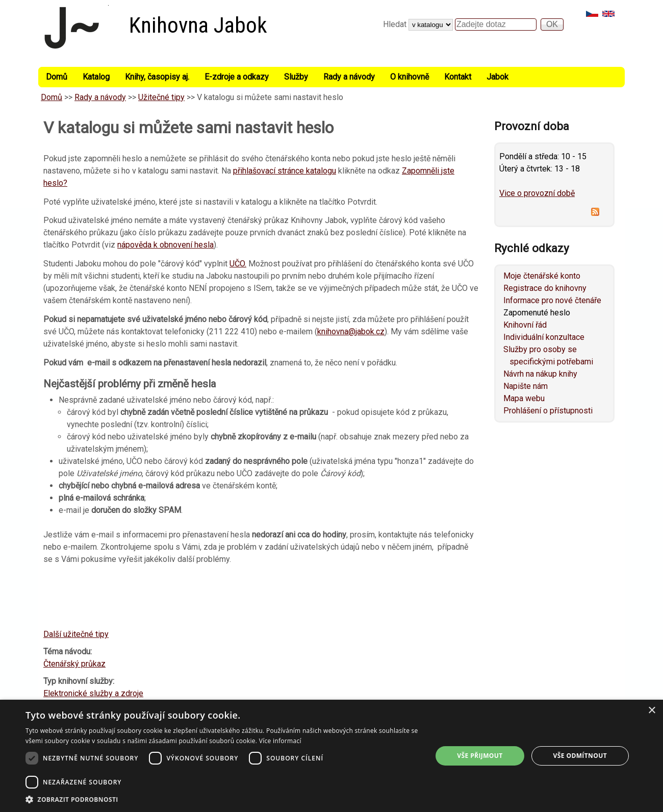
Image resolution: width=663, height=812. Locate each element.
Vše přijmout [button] (480, 756)
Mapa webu (524, 398)
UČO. (238, 264)
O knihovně (410, 77)
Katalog (96, 77)
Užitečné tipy (161, 97)
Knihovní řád (525, 325)
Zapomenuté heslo (537, 313)
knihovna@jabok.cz (351, 331)
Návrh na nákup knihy (540, 374)
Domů (57, 77)
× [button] (652, 711)
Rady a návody (349, 77)
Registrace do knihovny (545, 288)
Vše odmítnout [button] (580, 756)
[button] (223, 799)
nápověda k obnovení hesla (165, 245)
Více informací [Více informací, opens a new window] (280, 741)
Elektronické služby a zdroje (93, 693)
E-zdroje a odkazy (237, 77)
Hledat (396, 24)
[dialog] (331, 756)
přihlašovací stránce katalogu (285, 171)
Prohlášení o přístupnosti (548, 411)
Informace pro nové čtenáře (552, 300)
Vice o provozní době (537, 193)
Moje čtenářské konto (542, 276)
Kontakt (458, 77)
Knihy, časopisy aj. (157, 77)
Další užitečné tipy (76, 634)
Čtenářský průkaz (74, 664)
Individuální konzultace (544, 337)
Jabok (498, 77)
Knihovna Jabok (198, 25)
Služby (296, 77)
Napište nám (526, 386)
